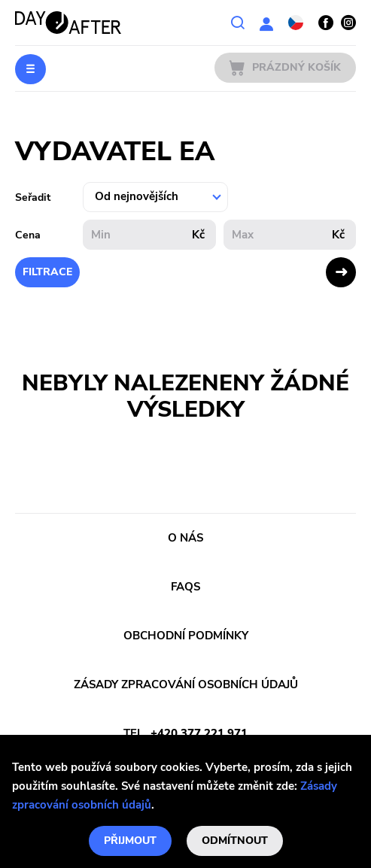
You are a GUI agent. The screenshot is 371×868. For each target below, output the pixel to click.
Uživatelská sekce (266, 23)
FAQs (185, 587)
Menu (30, 69)
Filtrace (47, 272)
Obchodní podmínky (186, 636)
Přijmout (130, 841)
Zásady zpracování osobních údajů (186, 684)
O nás (185, 538)
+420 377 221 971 (199, 733)
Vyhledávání (238, 23)
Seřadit (33, 197)
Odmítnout (235, 841)
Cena (28, 235)
